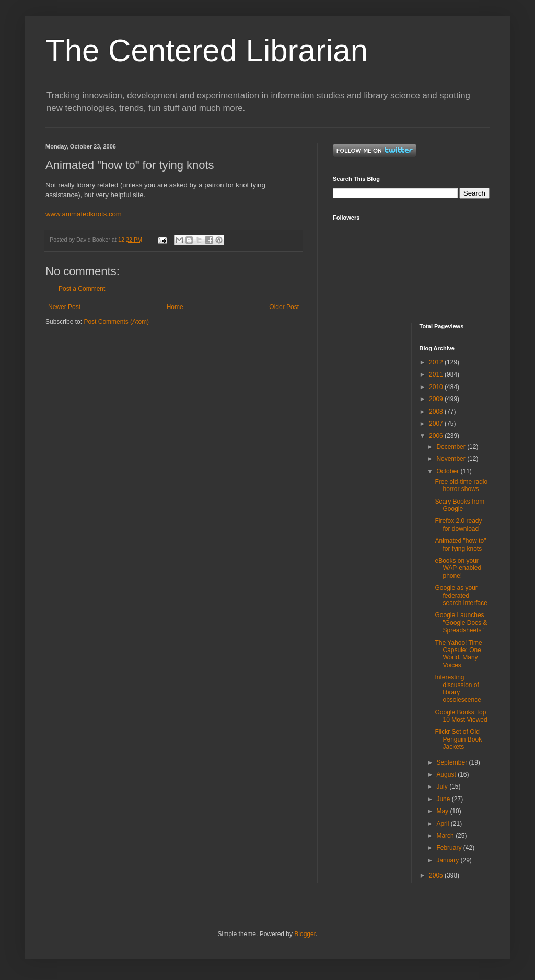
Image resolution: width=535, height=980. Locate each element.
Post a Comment (82, 289)
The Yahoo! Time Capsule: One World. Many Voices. (458, 654)
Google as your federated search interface (461, 595)
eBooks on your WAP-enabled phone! (458, 568)
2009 (437, 399)
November (452, 459)
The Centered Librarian (207, 50)
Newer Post (64, 307)
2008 (437, 412)
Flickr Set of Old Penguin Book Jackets (458, 739)
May (443, 811)
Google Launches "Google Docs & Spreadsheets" (461, 623)
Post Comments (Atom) (116, 322)
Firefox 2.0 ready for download (458, 525)
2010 (437, 387)
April (443, 824)
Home (175, 307)
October (448, 471)
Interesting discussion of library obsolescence (458, 688)
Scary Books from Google (460, 505)
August (447, 774)
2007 (437, 424)
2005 (437, 875)
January (448, 860)
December (452, 447)
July (443, 787)
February (450, 848)
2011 (437, 374)
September (452, 762)
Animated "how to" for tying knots (460, 544)
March (446, 836)
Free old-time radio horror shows (461, 485)
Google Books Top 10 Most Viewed (461, 716)
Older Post (284, 307)
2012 (437, 362)
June (444, 799)
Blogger (305, 934)
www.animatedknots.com (84, 214)
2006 (437, 436)
